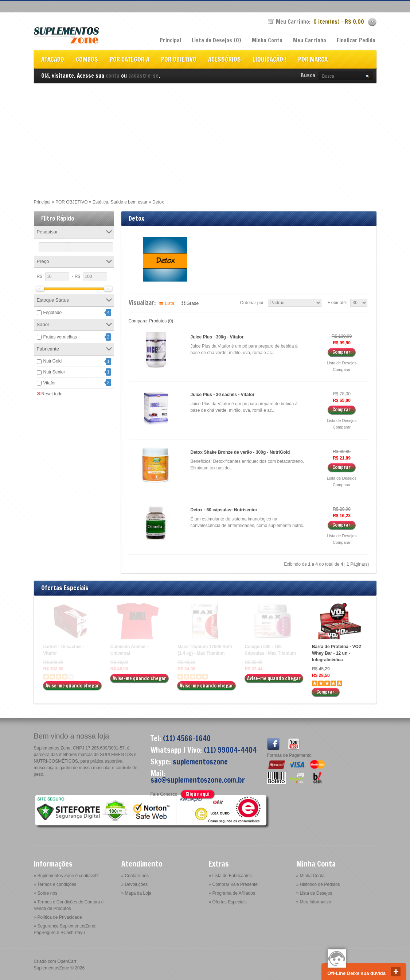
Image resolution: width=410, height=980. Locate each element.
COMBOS (87, 60)
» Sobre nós (46, 893)
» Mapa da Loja (136, 893)
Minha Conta (267, 40)
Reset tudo (50, 394)
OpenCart (67, 961)
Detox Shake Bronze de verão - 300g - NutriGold (240, 452)
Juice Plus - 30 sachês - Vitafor (223, 395)
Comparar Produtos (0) (151, 321)
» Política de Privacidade (58, 917)
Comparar (342, 369)
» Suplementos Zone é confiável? (66, 876)
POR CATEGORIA (130, 60)
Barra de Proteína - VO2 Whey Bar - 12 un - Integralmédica (337, 653)
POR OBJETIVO (179, 60)
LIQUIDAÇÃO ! (270, 60)
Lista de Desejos (342, 363)
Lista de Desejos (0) (216, 40)
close (396, 972)
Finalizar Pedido (356, 40)
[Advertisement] (205, 138)
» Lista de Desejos (314, 893)
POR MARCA (313, 60)
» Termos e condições (55, 884)
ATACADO (53, 60)
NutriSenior (54, 372)
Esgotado (53, 313)
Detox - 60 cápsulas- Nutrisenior (224, 510)
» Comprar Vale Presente (233, 884)
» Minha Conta (311, 876)
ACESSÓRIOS (224, 60)
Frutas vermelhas (60, 337)
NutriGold (53, 361)
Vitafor (50, 383)
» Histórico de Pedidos (318, 884)
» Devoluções (135, 884)
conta (113, 76)
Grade (193, 303)
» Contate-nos (135, 876)
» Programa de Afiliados (232, 893)
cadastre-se (143, 76)
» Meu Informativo (314, 902)
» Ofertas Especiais (228, 902)
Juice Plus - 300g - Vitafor (217, 337)
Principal (170, 40)
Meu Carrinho (310, 40)
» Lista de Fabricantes (230, 876)
